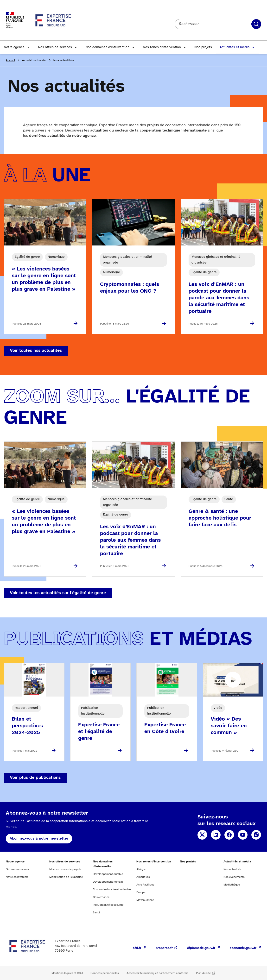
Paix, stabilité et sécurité (108, 905)
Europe (141, 892)
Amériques (143, 877)
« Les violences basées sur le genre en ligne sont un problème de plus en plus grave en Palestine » (44, 279)
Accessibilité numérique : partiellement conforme (157, 973)
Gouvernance (101, 897)
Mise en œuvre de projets (65, 869)
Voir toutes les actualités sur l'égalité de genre (58, 593)
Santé (96, 913)
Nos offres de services (55, 47)
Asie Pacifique (145, 885)
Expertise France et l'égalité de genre (99, 732)
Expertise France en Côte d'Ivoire (165, 728)
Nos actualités (232, 869)
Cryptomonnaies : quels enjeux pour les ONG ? (130, 288)
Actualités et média (235, 47)
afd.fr (137, 948)
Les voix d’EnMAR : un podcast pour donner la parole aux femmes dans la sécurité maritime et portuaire (219, 298)
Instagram (256, 835)
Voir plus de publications (35, 778)
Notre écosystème (17, 877)
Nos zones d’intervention (162, 47)
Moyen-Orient (145, 900)
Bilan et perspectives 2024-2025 (27, 726)
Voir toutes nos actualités (36, 351)
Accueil (10, 60)
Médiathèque (232, 885)
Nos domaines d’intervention (107, 47)
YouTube (243, 835)
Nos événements (234, 877)
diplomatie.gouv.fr (201, 948)
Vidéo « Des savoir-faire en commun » (229, 726)
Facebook (229, 835)
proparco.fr (164, 948)
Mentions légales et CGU (67, 973)
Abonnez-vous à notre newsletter (39, 839)
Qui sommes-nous (17, 869)
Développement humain (108, 882)
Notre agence (14, 47)
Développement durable (108, 874)
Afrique (141, 869)
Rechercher (256, 24)
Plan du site (203, 973)
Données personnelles (105, 973)
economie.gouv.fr (243, 948)
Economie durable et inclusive (112, 889)
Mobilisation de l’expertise (66, 877)
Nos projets (203, 47)
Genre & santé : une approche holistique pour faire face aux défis (220, 518)
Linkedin (216, 835)
